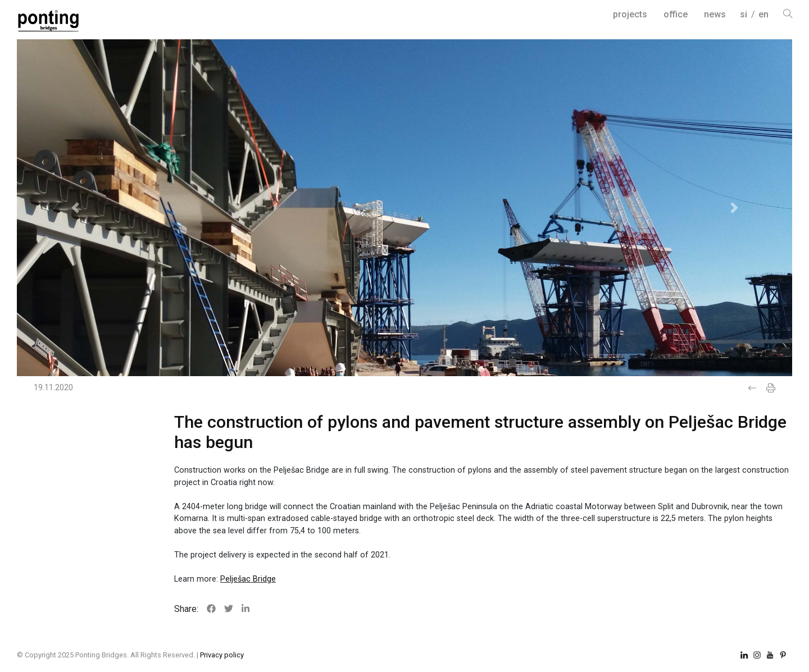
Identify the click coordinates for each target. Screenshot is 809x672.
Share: (186, 609)
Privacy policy (222, 655)
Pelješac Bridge (248, 579)
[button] (75, 208)
